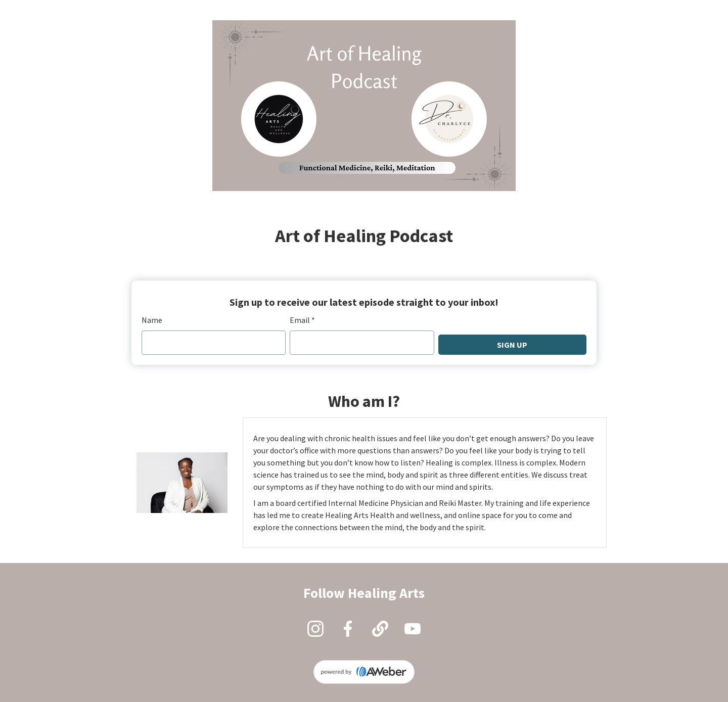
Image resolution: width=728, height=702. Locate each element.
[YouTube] (413, 629)
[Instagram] (315, 629)
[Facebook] (348, 629)
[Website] (380, 629)
